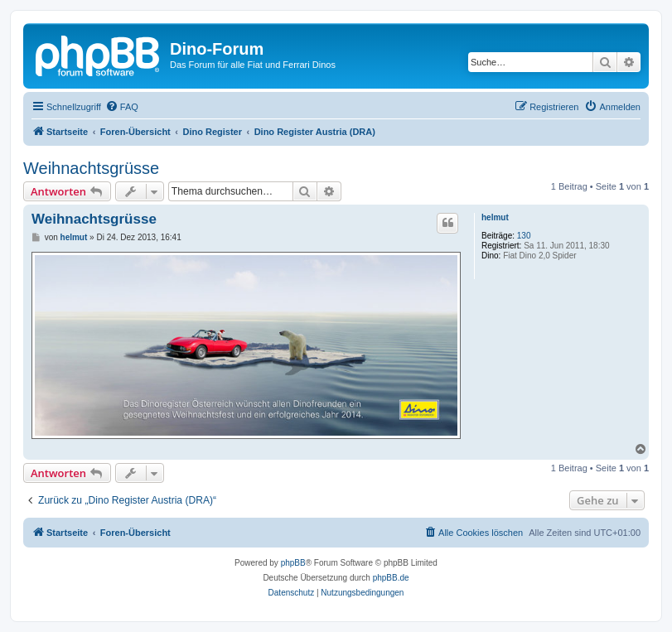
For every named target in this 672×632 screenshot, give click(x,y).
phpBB (293, 563)
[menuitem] (122, 107)
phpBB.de (391, 578)
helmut (495, 217)
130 (524, 236)
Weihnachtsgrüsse (91, 168)
